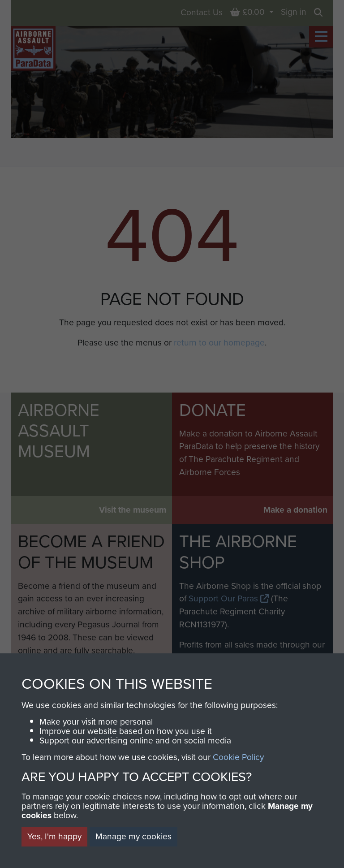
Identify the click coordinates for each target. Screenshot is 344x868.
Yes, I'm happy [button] (54, 836)
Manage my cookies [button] (133, 836)
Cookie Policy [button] (238, 757)
